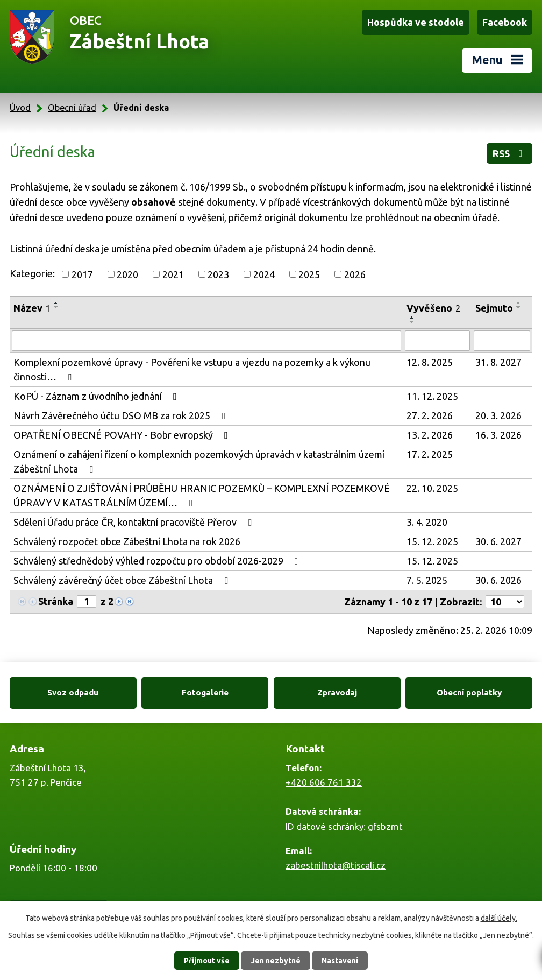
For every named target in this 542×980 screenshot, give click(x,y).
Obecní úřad (72, 108)
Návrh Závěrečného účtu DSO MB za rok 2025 (122, 415)
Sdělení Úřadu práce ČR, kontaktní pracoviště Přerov (135, 522)
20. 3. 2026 (498, 415)
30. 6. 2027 (498, 541)
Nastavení (340, 961)
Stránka (56, 601)
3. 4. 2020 (427, 522)
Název (32, 308)
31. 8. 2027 (498, 362)
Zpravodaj (337, 692)
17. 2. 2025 (430, 454)
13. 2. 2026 (430, 435)
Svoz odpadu (73, 692)
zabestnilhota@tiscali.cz (336, 865)
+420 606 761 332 (324, 782)
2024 (264, 274)
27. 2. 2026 (430, 415)
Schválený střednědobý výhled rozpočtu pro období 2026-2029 (158, 561)
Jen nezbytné (276, 961)
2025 (309, 274)
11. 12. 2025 (432, 396)
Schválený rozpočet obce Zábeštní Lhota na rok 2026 (137, 541)
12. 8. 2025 (430, 362)
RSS (510, 153)
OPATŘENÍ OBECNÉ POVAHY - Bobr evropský (123, 435)
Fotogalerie (205, 692)
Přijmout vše (207, 961)
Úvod (20, 108)
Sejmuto (494, 308)
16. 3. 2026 (498, 435)
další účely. (499, 918)
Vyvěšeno (433, 308)
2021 (173, 274)
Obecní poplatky (469, 692)
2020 (127, 274)
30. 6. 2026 (498, 580)
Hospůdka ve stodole (416, 22)
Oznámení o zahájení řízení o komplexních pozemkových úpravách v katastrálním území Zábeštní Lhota (199, 461)
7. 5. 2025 (427, 580)
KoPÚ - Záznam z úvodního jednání (97, 396)
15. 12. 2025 (432, 541)
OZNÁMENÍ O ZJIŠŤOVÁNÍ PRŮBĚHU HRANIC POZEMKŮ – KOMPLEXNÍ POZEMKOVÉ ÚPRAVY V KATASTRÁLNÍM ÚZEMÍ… (202, 495)
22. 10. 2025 (432, 488)
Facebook (505, 22)
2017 (82, 274)
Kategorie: (32, 273)
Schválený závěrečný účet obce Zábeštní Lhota (123, 580)
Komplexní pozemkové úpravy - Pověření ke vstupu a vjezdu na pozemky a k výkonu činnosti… (192, 369)
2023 (218, 274)
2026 (355, 274)
